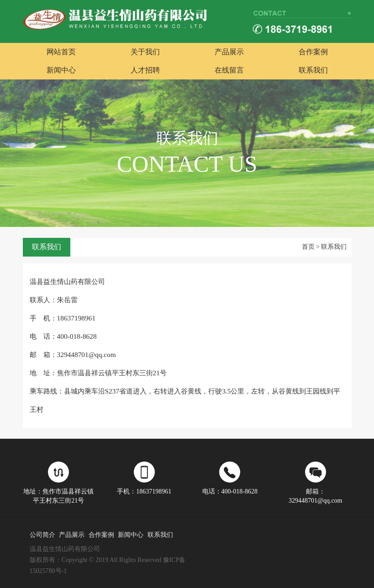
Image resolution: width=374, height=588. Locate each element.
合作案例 (313, 52)
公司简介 (42, 535)
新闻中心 (61, 70)
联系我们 (313, 70)
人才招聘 (145, 70)
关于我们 (145, 52)
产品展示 (229, 52)
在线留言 (229, 70)
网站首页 (61, 52)
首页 (308, 247)
